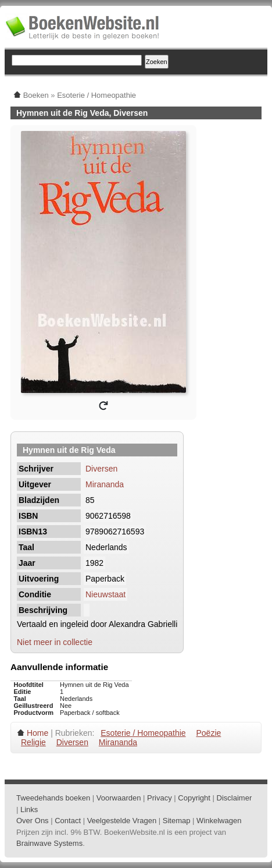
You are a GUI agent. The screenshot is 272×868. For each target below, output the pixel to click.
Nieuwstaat (105, 594)
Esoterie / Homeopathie (143, 733)
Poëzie (208, 733)
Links (29, 809)
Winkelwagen (219, 821)
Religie (33, 742)
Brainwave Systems (49, 843)
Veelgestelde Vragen (122, 821)
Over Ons (33, 821)
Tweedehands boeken (53, 798)
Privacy (160, 798)
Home (37, 733)
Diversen (101, 469)
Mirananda (105, 484)
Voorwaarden (119, 798)
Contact (68, 821)
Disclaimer (235, 798)
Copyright (194, 798)
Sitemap (177, 821)
